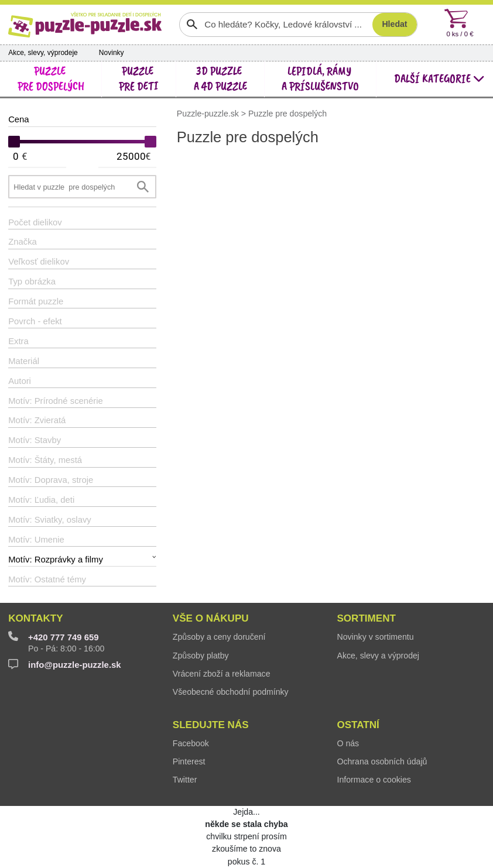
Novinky (112, 53)
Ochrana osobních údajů (382, 761)
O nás (348, 743)
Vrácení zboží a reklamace (222, 674)
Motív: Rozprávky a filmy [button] (56, 560)
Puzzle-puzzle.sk (209, 113)
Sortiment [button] (366, 618)
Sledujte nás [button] (211, 725)
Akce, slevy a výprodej (378, 656)
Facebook (191, 743)
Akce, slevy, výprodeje (43, 53)
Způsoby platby (201, 656)
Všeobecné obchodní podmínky (231, 692)
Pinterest (189, 761)
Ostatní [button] (358, 725)
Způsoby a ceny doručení (219, 637)
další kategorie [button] (439, 79)
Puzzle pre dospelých (287, 113)
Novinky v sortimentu (375, 637)
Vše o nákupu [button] (211, 618)
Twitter (185, 780)
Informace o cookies (374, 780)
